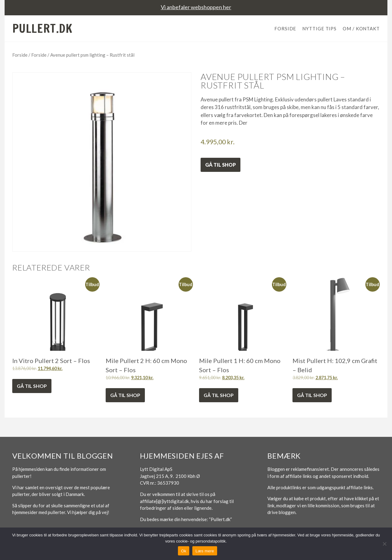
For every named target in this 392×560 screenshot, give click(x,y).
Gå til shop (221, 165)
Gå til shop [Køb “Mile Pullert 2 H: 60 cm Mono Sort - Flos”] (125, 395)
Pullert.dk (42, 28)
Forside (285, 28)
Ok (184, 551)
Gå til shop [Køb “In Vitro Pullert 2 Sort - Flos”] (32, 386)
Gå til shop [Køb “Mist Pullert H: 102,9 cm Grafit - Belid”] (312, 395)
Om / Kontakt (361, 28)
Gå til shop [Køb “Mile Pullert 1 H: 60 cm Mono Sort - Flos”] (219, 395)
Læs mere (205, 551)
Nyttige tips (319, 28)
